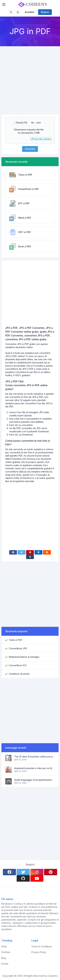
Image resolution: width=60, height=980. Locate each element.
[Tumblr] (30, 557)
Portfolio (6, 952)
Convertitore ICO (18, 665)
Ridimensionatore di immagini (24, 657)
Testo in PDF (16, 640)
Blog (4, 958)
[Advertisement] (30, 78)
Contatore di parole (19, 674)
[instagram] (37, 872)
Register (45, 12)
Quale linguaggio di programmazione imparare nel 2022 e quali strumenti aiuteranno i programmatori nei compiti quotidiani (34, 780)
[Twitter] (22, 552)
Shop (4, 946)
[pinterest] (51, 872)
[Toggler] (4, 4)
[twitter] (23, 872)
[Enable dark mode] (18, 12)
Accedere (30, 12)
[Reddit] (47, 552)
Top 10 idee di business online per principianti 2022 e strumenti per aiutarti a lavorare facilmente (34, 757)
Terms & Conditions (42, 946)
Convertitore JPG (18, 648)
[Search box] (11, 12)
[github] (23, 878)
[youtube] (37, 878)
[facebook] (9, 872)
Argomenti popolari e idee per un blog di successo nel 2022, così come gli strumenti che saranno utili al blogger (34, 768)
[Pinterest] (30, 552)
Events (5, 964)
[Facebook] (13, 552)
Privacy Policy (39, 952)
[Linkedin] (38, 552)
